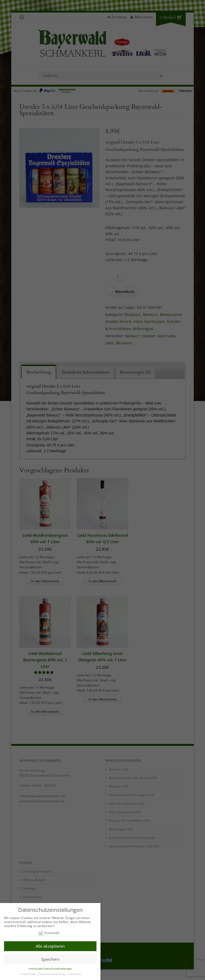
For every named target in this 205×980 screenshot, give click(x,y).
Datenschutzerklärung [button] (52, 973)
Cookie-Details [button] (28, 973)
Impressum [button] (74, 973)
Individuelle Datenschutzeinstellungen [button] (50, 968)
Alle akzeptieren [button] (50, 945)
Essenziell (49, 932)
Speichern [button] (50, 958)
